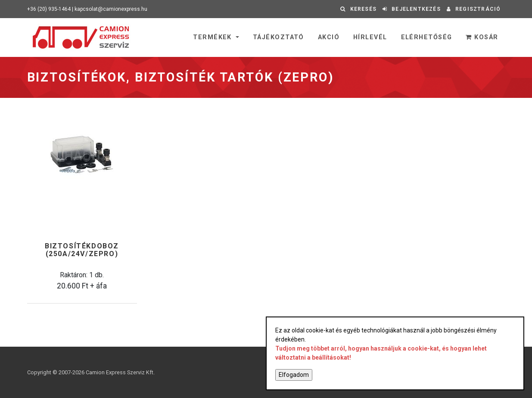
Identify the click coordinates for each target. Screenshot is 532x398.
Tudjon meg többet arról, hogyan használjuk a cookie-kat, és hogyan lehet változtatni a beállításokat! (381, 353)
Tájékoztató (278, 37)
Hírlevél (370, 37)
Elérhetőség (427, 37)
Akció (329, 37)
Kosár (482, 37)
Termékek (213, 37)
